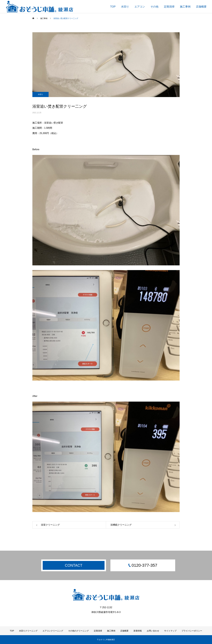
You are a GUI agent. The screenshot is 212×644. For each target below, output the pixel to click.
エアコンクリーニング (53, 631)
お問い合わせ (153, 631)
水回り (125, 7)
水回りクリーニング (28, 631)
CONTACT (74, 565)
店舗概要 (201, 7)
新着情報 (138, 631)
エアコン (140, 7)
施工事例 (185, 7)
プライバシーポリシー (192, 631)
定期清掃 (169, 7)
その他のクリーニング (78, 631)
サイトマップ (170, 631)
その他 (154, 7)
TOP (113, 7)
